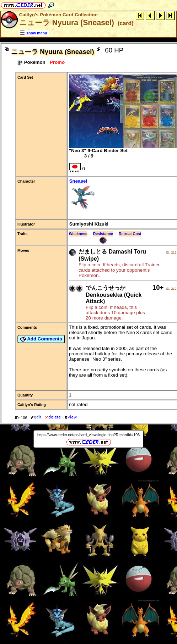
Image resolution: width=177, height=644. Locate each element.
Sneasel (123, 195)
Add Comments (41, 339)
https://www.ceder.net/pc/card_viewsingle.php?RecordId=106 (88, 435)
